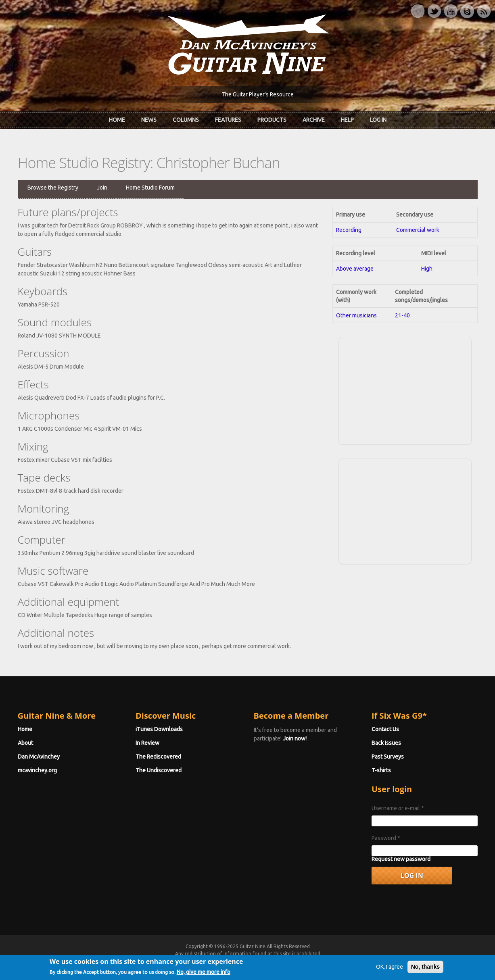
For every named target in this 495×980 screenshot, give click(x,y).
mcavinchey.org (37, 770)
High (427, 269)
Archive (314, 120)
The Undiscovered (159, 770)
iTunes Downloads (159, 729)
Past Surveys (388, 757)
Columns (186, 120)
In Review (147, 743)
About (25, 743)
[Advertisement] (405, 390)
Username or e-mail (398, 808)
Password (386, 838)
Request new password (401, 859)
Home (117, 120)
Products (272, 120)
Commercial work (418, 230)
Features (228, 120)
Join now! (295, 738)
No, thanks (426, 970)
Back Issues (386, 743)
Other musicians (356, 315)
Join (102, 188)
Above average (355, 269)
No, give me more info (204, 976)
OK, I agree (390, 970)
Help (347, 120)
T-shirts (381, 770)
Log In (378, 120)
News (149, 120)
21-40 (402, 315)
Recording (349, 230)
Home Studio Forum (150, 188)
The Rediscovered (158, 757)
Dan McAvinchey (39, 757)
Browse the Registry (53, 188)
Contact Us (385, 729)
